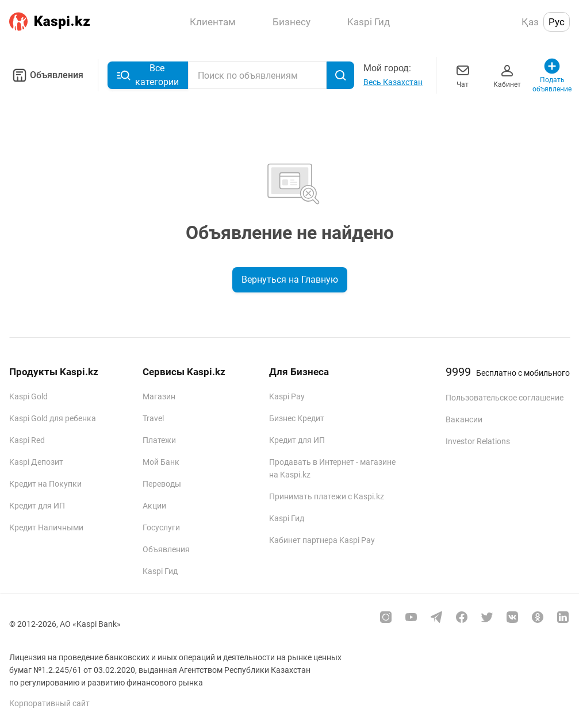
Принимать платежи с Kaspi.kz (327, 496)
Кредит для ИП (37, 506)
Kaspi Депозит (36, 462)
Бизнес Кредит (297, 418)
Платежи (159, 440)
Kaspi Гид (160, 571)
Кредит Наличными (46, 527)
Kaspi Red (27, 440)
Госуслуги (161, 527)
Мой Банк (161, 462)
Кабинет (507, 75)
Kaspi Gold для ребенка (53, 418)
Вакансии (464, 419)
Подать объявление (552, 75)
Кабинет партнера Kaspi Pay (322, 540)
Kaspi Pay (287, 396)
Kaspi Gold (28, 396)
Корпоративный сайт (49, 703)
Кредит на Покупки (45, 484)
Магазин (159, 396)
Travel (153, 418)
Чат (463, 75)
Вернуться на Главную (290, 280)
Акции (154, 506)
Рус (557, 22)
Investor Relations (478, 441)
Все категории (148, 75)
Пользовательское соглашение (505, 398)
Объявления (46, 75)
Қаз (530, 22)
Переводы (162, 484)
